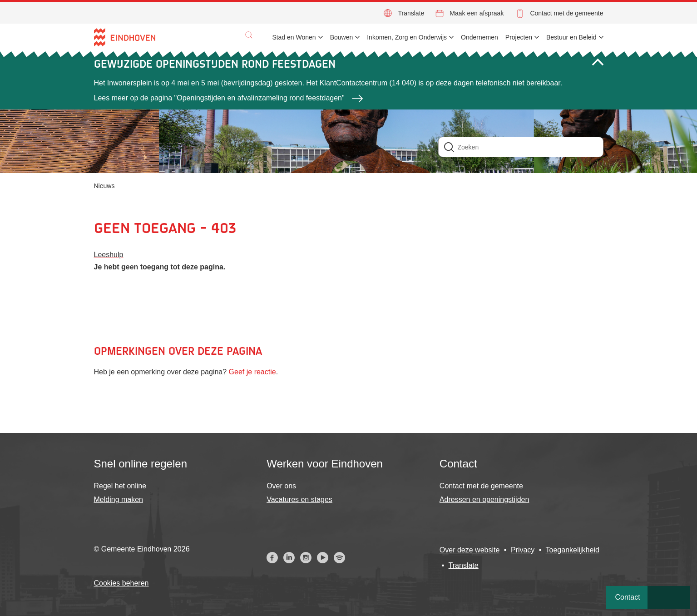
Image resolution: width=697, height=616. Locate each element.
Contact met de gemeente (566, 13)
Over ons (281, 486)
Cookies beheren (121, 583)
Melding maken (119, 499)
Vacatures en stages (299, 499)
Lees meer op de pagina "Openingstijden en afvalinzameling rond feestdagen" (219, 98)
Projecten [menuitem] (519, 37)
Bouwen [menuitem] (342, 37)
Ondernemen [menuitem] (479, 37)
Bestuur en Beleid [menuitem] (571, 37)
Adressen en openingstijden (484, 499)
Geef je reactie (252, 372)
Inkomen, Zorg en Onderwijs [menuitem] (407, 37)
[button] (249, 35)
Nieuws (104, 186)
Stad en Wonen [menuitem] (294, 37)
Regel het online (120, 486)
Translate (411, 13)
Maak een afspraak (477, 13)
